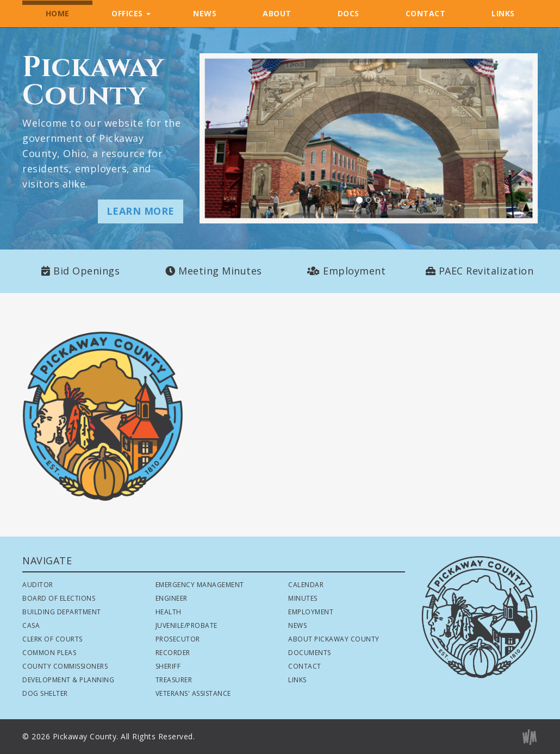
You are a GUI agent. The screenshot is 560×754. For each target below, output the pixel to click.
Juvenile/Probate (186, 625)
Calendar (306, 585)
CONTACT (426, 13)
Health (169, 612)
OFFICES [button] (131, 13)
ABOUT (277, 13)
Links (297, 680)
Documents (310, 653)
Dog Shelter (45, 693)
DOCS (349, 13)
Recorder (173, 653)
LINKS (503, 13)
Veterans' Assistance (193, 693)
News (297, 625)
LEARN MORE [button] (141, 211)
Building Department (62, 612)
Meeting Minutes (220, 271)
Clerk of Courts (52, 639)
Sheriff (168, 666)
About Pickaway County (334, 639)
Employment (354, 271)
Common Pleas (49, 653)
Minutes (303, 598)
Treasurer (174, 680)
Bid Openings (86, 271)
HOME (58, 13)
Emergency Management (200, 585)
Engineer (172, 598)
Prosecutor (178, 639)
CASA (31, 625)
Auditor (38, 585)
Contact (305, 666)
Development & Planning (68, 680)
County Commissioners (65, 666)
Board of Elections (59, 598)
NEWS (205, 13)
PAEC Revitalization (486, 271)
